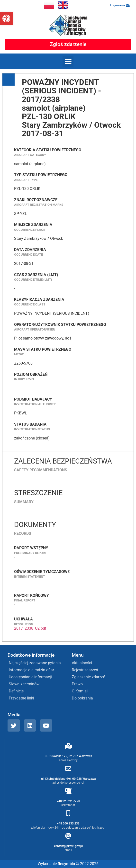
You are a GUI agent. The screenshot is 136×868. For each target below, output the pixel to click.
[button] (6, 18)
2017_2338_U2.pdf (30, 628)
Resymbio (66, 864)
